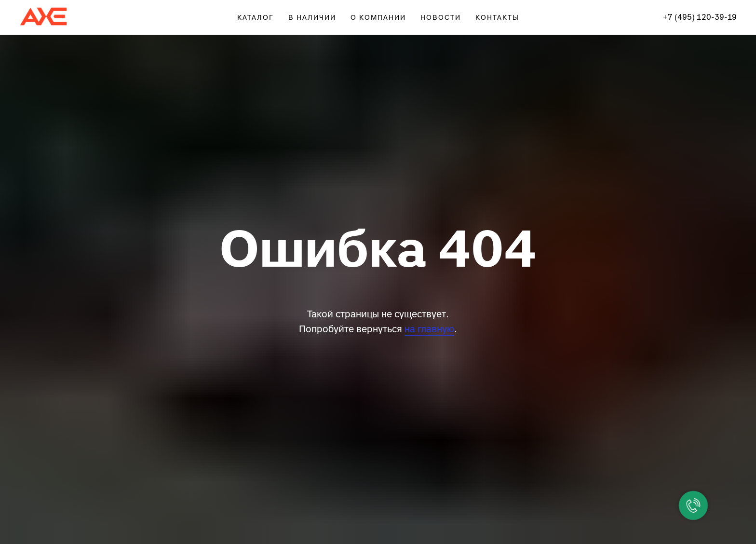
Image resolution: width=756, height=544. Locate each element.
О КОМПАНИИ (378, 18)
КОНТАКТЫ (497, 18)
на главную (429, 329)
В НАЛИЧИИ (312, 18)
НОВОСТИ (441, 18)
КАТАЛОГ (256, 18)
